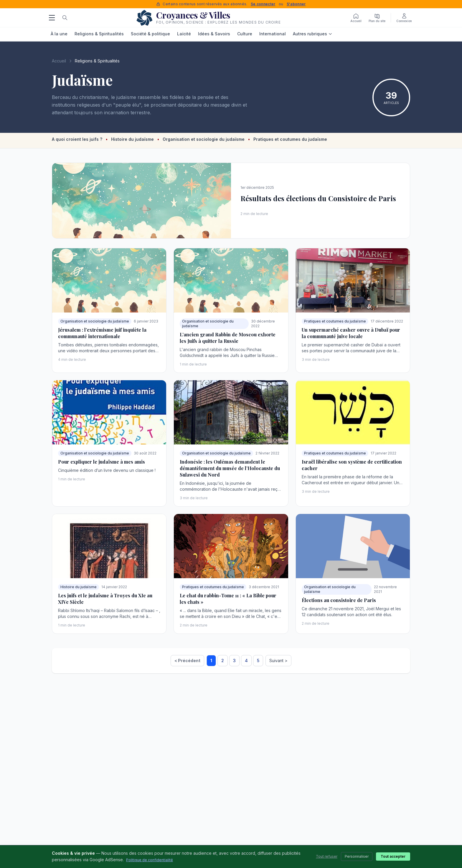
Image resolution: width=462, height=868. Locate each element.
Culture (245, 34)
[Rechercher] (65, 18)
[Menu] (52, 18)
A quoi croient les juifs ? (78, 139)
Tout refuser (327, 856)
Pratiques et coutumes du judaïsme (290, 139)
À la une (59, 34)
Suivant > (278, 660)
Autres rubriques (313, 34)
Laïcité (184, 34)
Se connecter (263, 4)
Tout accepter (393, 856)
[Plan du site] (377, 18)
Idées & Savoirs (214, 34)
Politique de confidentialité (150, 860)
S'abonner (296, 4)
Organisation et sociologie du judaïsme (204, 139)
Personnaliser (357, 856)
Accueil (59, 61)
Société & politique (150, 34)
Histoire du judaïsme (133, 139)
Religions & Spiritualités (99, 34)
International (273, 34)
